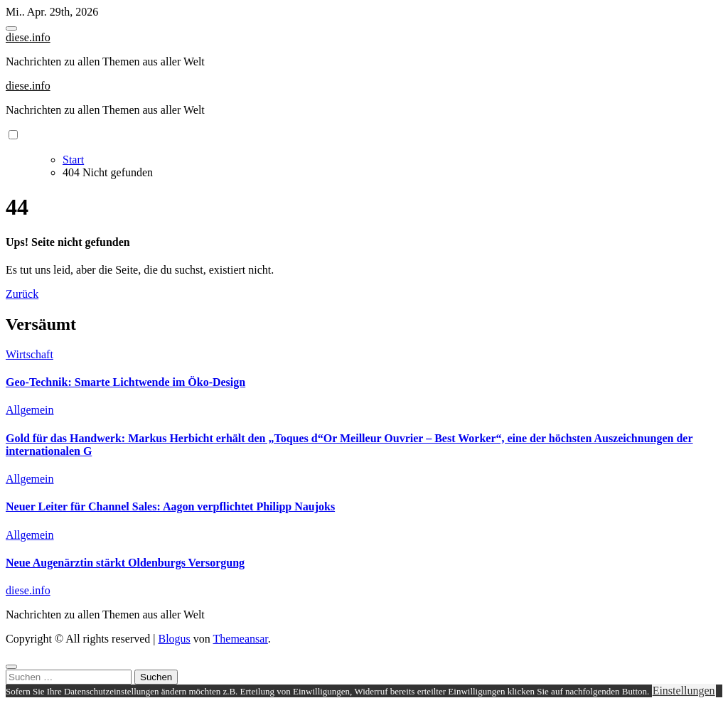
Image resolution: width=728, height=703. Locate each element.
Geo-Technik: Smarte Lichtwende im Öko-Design (125, 382)
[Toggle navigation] (11, 28)
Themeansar (241, 639)
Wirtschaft (30, 354)
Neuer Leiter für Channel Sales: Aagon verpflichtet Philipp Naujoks (170, 506)
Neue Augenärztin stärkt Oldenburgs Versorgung (125, 563)
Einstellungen (684, 691)
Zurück (22, 294)
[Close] (11, 667)
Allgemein (30, 410)
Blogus (174, 639)
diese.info (28, 37)
